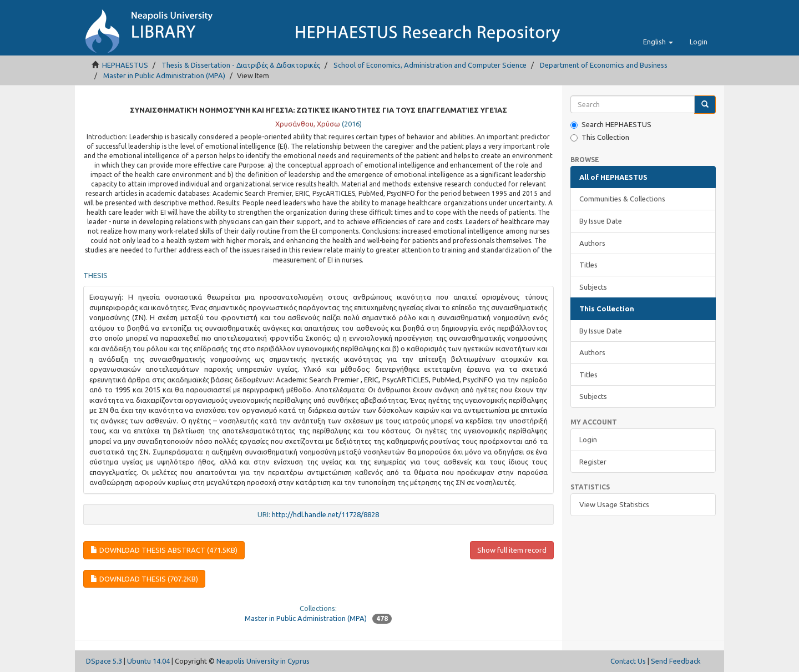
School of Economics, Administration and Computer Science (430, 65)
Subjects (593, 287)
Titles (588, 265)
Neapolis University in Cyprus (263, 661)
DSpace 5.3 (104, 661)
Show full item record (512, 550)
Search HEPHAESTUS (611, 125)
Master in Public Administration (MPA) (164, 75)
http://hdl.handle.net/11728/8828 (325, 514)
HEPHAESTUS (125, 65)
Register (593, 462)
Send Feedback (676, 661)
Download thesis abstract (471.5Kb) (164, 550)
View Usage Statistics (614, 504)
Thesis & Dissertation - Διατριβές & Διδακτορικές (241, 65)
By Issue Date (601, 221)
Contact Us (628, 661)
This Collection (600, 137)
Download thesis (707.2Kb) (144, 579)
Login (588, 439)
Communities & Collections (622, 199)
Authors (592, 243)
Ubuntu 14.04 (148, 661)
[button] (658, 42)
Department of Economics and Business (604, 65)
